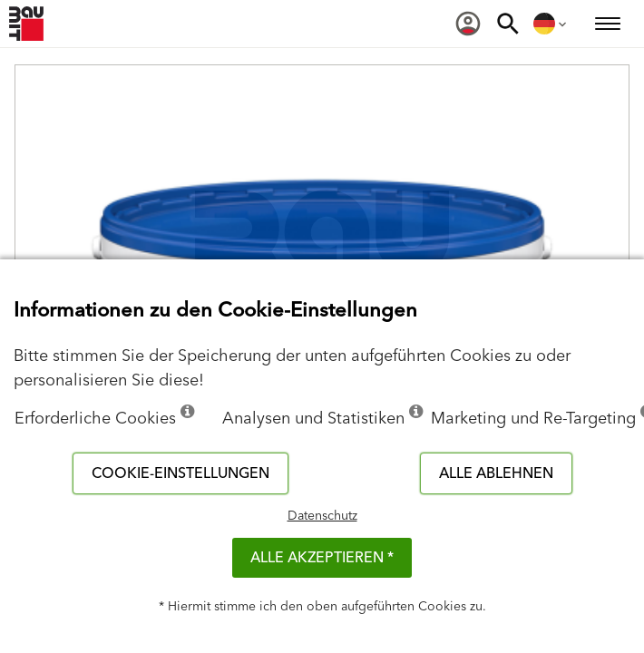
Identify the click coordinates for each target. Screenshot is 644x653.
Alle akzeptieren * (322, 558)
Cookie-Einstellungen (181, 473)
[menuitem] (468, 24)
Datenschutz (322, 516)
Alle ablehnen (496, 473)
